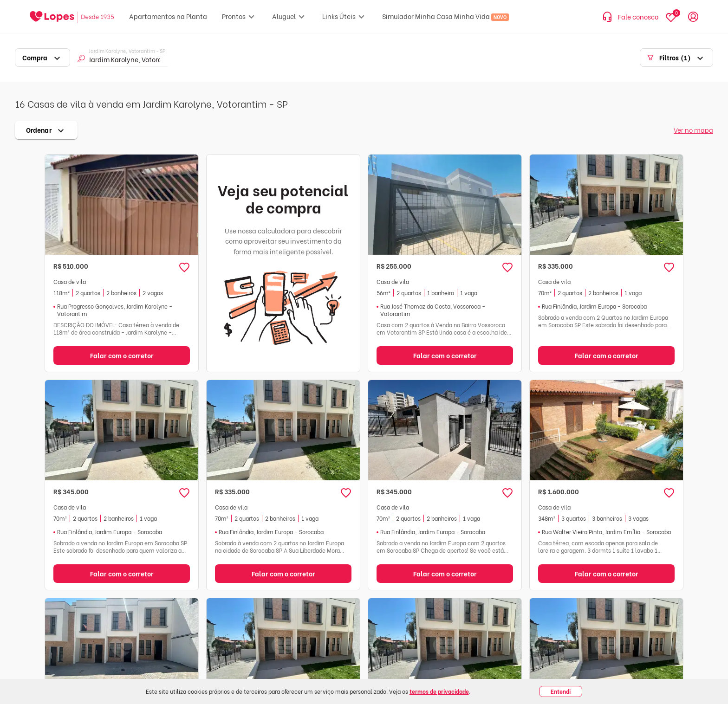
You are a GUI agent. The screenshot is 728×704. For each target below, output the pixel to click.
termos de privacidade (439, 691)
